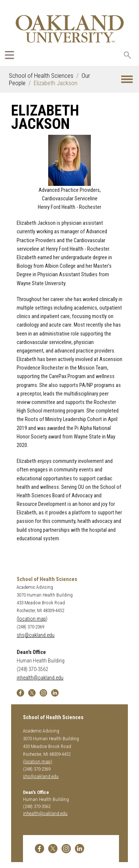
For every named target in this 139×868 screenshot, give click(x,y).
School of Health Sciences (41, 76)
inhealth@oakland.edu (40, 678)
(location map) (32, 619)
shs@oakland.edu (36, 635)
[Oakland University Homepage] (70, 29)
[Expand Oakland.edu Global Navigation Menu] (9, 55)
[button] (127, 79)
